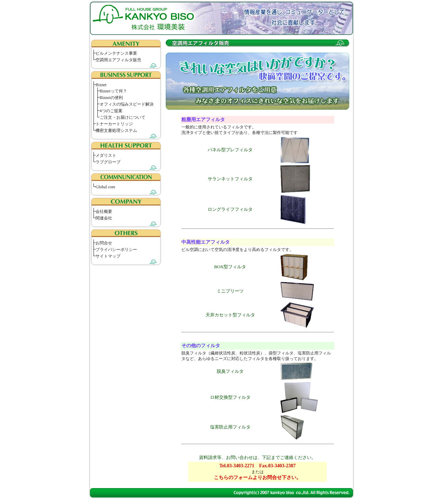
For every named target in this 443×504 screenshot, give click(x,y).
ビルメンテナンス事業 (116, 53)
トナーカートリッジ (114, 124)
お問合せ (104, 243)
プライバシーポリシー (116, 250)
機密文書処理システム (116, 130)
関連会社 (104, 218)
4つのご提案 (111, 111)
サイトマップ (108, 256)
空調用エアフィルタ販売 (118, 60)
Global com (105, 187)
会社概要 (104, 211)
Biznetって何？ (113, 91)
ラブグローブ (108, 162)
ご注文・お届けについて (123, 117)
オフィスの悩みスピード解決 (127, 104)
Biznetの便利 (111, 98)
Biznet (101, 85)
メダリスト (106, 155)
